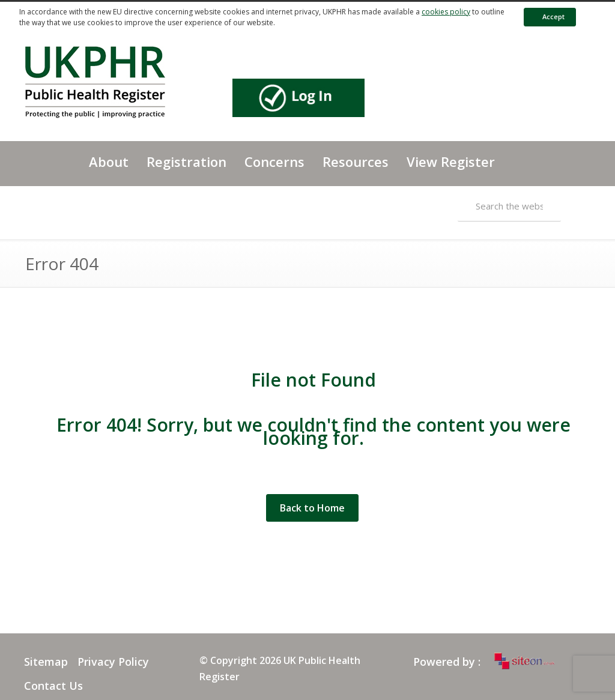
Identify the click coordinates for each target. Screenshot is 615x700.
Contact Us (53, 686)
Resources (356, 161)
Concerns (274, 161)
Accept (548, 17)
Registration (186, 161)
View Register (451, 161)
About (109, 161)
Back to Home (312, 508)
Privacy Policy (113, 662)
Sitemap (46, 662)
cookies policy (446, 12)
